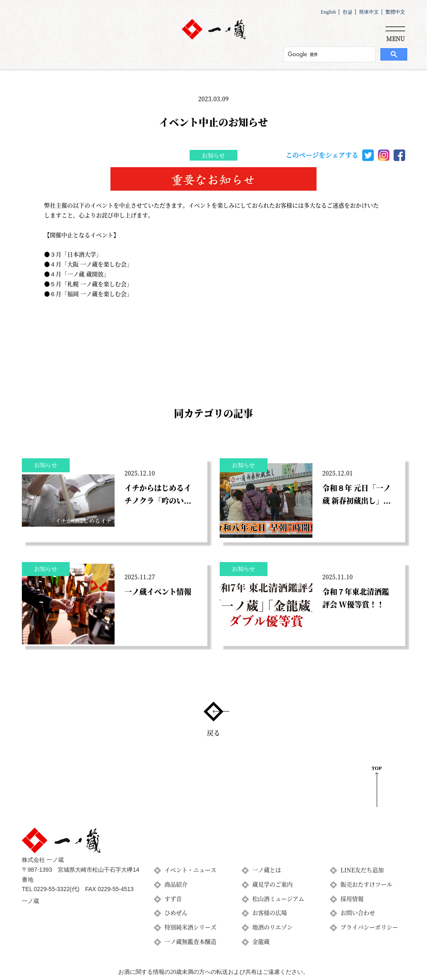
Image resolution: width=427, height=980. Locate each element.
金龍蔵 (261, 941)
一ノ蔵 (30, 901)
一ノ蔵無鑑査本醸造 (190, 941)
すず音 (173, 898)
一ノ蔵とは (267, 870)
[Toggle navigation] (395, 33)
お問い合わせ (358, 912)
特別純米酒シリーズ (190, 927)
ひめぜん (176, 912)
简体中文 (369, 12)
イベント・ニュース (190, 870)
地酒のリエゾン (272, 927)
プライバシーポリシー (369, 927)
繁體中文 (395, 12)
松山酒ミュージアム (278, 898)
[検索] (329, 55)
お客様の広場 (270, 912)
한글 (347, 12)
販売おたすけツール (366, 884)
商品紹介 (176, 884)
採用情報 (352, 898)
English (328, 12)
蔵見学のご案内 (272, 884)
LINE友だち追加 (362, 870)
